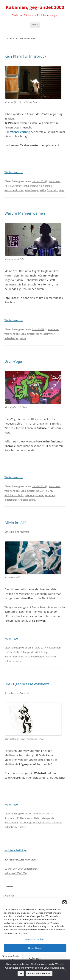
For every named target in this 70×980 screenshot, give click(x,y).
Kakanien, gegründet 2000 (35, 7)
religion (24, 500)
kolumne (9, 661)
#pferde (47, 186)
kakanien (50, 495)
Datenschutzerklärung (39, 974)
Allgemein (10, 896)
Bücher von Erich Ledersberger (21, 869)
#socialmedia (12, 822)
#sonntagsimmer (14, 190)
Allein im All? (15, 523)
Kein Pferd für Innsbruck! (26, 56)
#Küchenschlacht (14, 495)
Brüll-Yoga (13, 361)
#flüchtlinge (42, 652)
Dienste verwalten (34, 939)
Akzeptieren (35, 948)
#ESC (38, 491)
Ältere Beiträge (15, 850)
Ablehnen (35, 958)
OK (21, 974)
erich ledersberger (35, 657)
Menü (35, 25)
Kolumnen (55, 181)
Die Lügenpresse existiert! (27, 684)
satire (43, 190)
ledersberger (32, 190)
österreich (53, 190)
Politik (8, 186)
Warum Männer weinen (25, 213)
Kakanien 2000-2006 (15, 873)
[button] (64, 902)
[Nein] (65, 970)
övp (62, 190)
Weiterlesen (14, 172)
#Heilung (47, 491)
